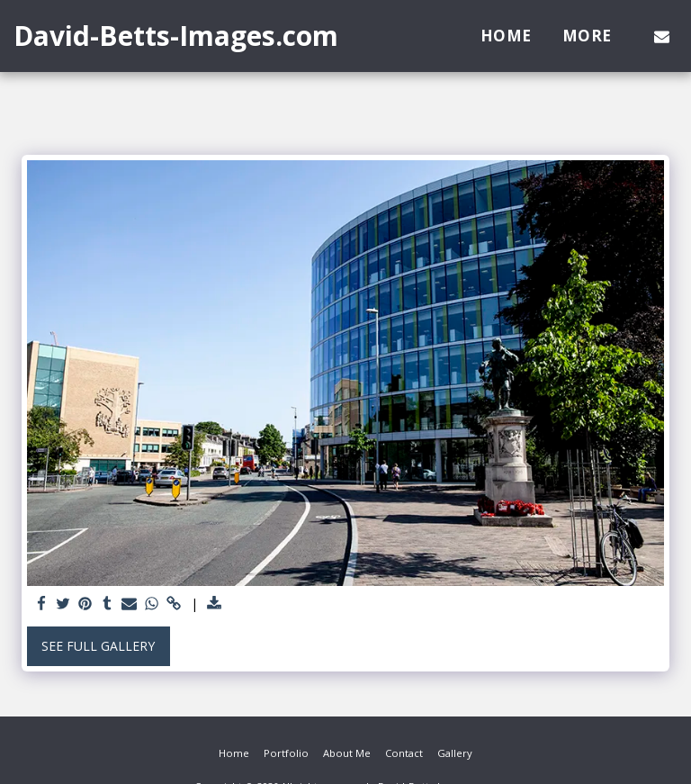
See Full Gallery (98, 646)
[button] (662, 36)
